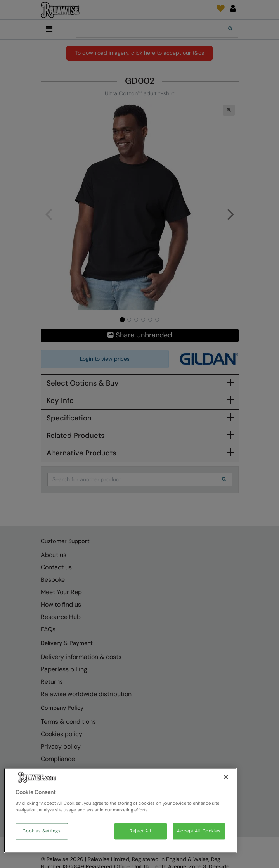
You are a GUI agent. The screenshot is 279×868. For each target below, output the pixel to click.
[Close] (226, 777)
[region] (120, 811)
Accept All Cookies (199, 831)
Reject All (140, 831)
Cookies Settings (42, 831)
